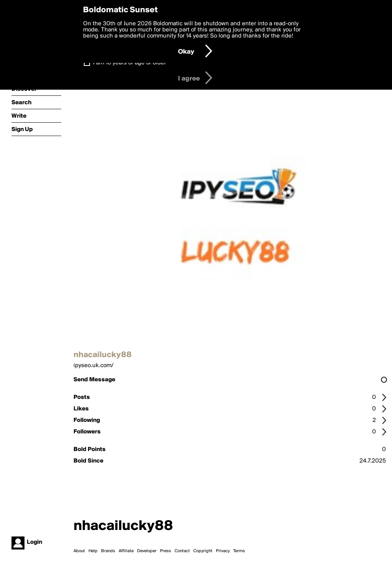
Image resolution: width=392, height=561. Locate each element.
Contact (182, 551)
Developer (147, 551)
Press (166, 551)
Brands (108, 551)
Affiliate (126, 551)
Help (93, 551)
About (79, 551)
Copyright (203, 551)
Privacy (223, 551)
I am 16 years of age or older (130, 63)
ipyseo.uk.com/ (94, 366)
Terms (239, 551)
